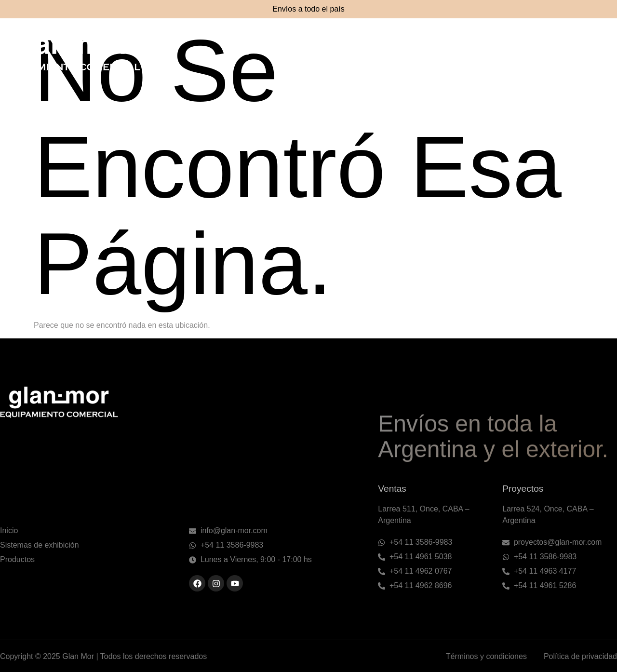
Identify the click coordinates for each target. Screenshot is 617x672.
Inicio (240, 52)
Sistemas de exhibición (370, 52)
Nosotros (290, 52)
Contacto (594, 52)
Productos (452, 52)
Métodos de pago (524, 52)
